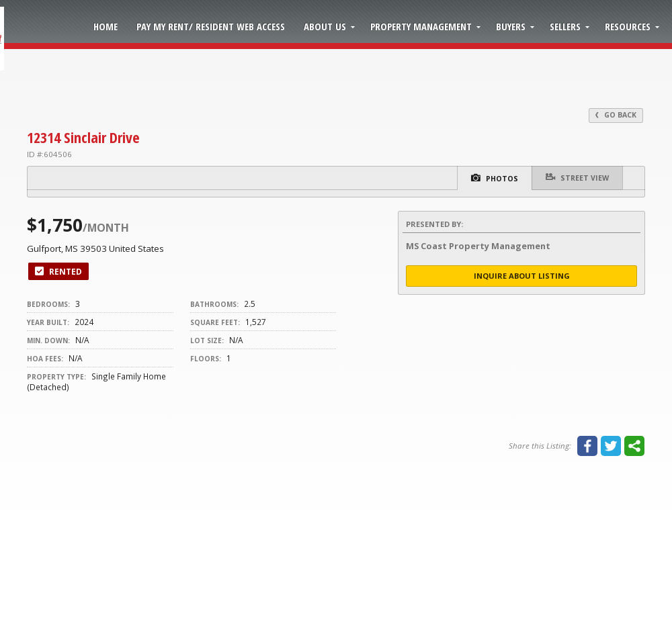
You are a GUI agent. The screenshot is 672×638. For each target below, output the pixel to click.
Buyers (511, 26)
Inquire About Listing (522, 276)
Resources (628, 26)
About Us (325, 26)
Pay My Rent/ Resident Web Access (211, 26)
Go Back (616, 115)
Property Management (421, 26)
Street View (577, 177)
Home (106, 26)
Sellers (565, 26)
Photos (495, 178)
